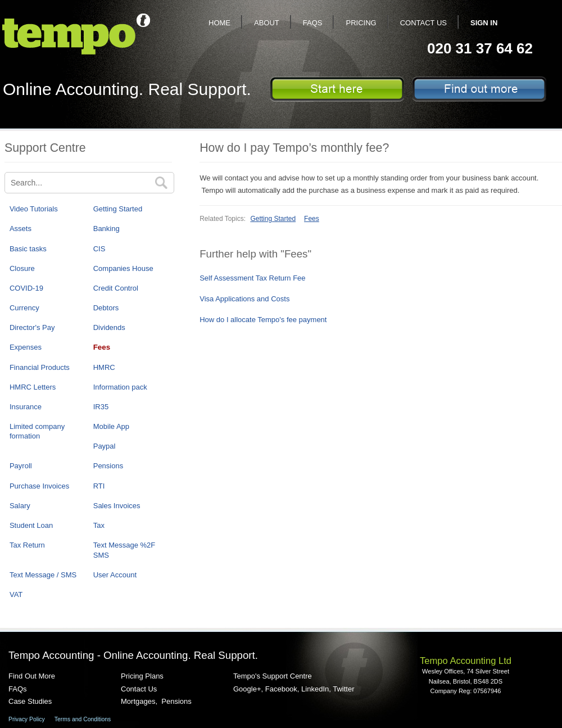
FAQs (313, 23)
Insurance (26, 407)
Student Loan (31, 525)
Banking (106, 229)
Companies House (123, 268)
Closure (22, 268)
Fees (102, 347)
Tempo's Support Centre (273, 676)
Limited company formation (37, 431)
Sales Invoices (117, 506)
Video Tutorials (34, 209)
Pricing (361, 23)
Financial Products (40, 367)
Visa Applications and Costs (244, 299)
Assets (21, 229)
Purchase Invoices (39, 486)
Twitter (343, 689)
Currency (24, 308)
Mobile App (111, 426)
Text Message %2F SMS (124, 550)
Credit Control (116, 288)
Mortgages (138, 701)
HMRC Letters (33, 387)
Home (219, 23)
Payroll (21, 466)
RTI (99, 486)
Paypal (105, 446)
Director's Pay (32, 327)
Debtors (106, 308)
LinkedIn (315, 689)
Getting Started (118, 209)
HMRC (104, 367)
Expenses (26, 347)
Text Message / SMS (43, 575)
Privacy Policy (27, 719)
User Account (115, 575)
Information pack (120, 387)
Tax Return (27, 545)
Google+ (247, 689)
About (267, 23)
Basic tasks (28, 249)
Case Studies (30, 701)
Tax (99, 525)
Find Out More (32, 676)
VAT (16, 594)
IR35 (101, 407)
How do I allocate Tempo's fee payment (263, 320)
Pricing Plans (142, 676)
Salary (20, 506)
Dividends (109, 327)
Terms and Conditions (83, 719)
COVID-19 (26, 288)
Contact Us (423, 23)
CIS (99, 249)
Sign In (484, 23)
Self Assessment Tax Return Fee (252, 278)
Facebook (281, 689)
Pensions (108, 466)
